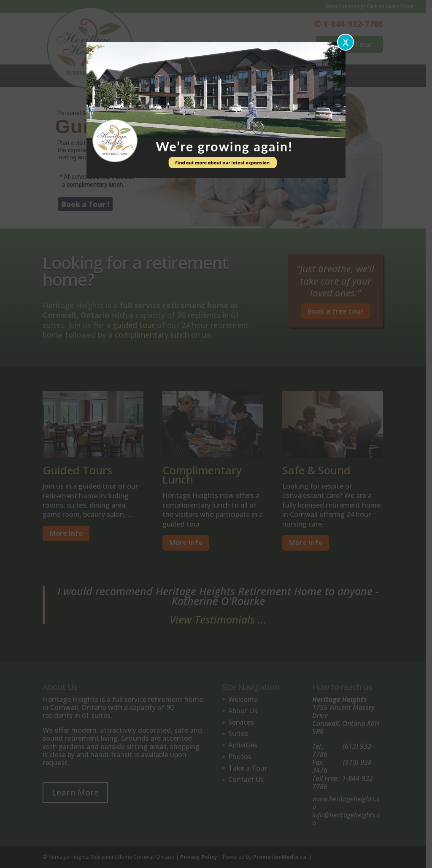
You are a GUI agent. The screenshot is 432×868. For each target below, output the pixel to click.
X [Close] (346, 42)
